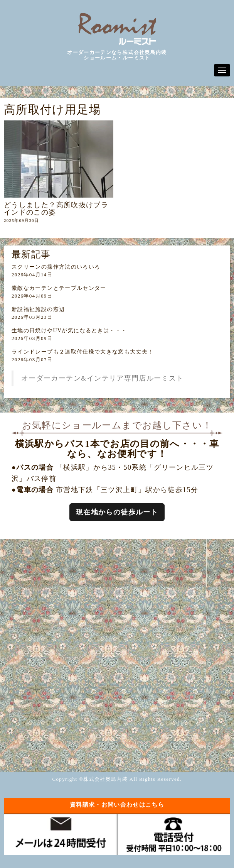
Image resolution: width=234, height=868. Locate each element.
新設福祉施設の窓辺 (38, 309)
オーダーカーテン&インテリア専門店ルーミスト (103, 378)
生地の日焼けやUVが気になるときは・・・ (69, 331)
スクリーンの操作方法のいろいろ (56, 267)
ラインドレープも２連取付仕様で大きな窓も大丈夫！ (83, 352)
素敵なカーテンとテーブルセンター (59, 288)
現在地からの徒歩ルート (117, 512)
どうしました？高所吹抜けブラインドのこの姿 (56, 209)
